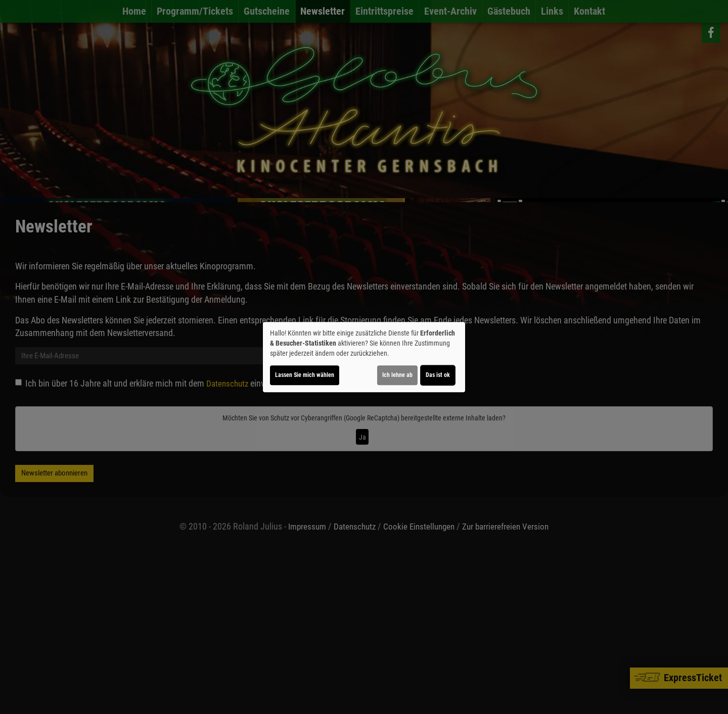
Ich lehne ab (397, 375)
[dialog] (364, 357)
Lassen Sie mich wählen (305, 375)
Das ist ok (438, 375)
